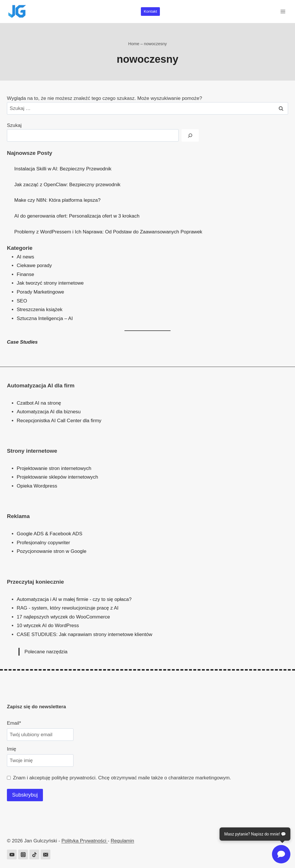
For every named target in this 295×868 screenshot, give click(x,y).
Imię (12, 749)
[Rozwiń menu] (283, 11)
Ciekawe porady (34, 265)
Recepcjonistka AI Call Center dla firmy (59, 421)
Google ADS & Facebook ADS (50, 534)
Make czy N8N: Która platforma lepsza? (58, 200)
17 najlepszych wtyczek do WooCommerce (63, 617)
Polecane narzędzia (46, 652)
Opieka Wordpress (37, 486)
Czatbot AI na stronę (39, 403)
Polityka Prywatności (85, 841)
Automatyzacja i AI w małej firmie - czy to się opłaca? (74, 599)
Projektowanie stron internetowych (54, 468)
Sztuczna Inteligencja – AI (45, 318)
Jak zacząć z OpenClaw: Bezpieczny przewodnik (68, 185)
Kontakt (150, 11)
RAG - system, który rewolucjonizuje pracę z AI (68, 608)
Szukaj (14, 125)
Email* (14, 723)
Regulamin (122, 841)
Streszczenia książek (40, 310)
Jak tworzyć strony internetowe (50, 283)
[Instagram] (23, 854)
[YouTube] (12, 854)
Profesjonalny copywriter (43, 543)
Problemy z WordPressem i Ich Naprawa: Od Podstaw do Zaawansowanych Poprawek (108, 232)
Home (134, 44)
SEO (22, 301)
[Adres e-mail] (46, 854)
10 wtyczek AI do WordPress (48, 626)
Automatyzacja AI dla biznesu (49, 412)
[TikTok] (34, 854)
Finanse (25, 274)
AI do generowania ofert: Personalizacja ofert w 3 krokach (77, 216)
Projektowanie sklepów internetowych (57, 477)
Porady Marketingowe (40, 292)
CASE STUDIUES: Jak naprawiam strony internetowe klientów (85, 634)
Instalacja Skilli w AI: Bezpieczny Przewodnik (63, 169)
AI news (25, 257)
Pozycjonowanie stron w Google (52, 551)
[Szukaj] (190, 135)
